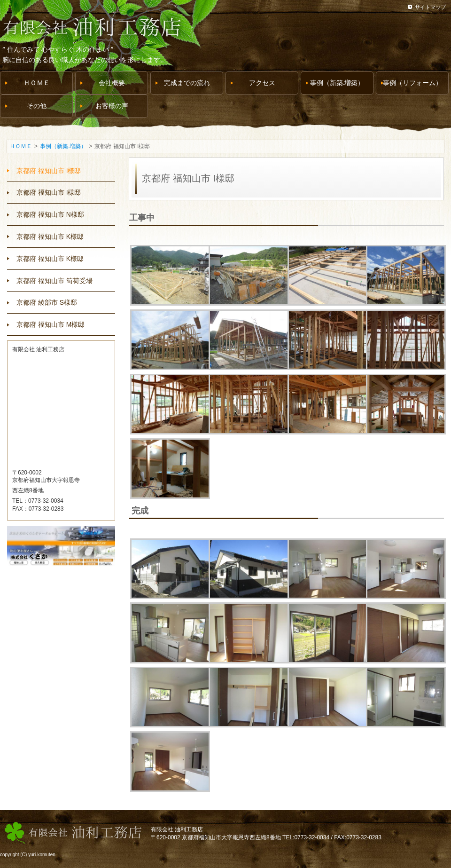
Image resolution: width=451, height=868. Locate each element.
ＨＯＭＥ (21, 146)
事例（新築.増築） (63, 146)
